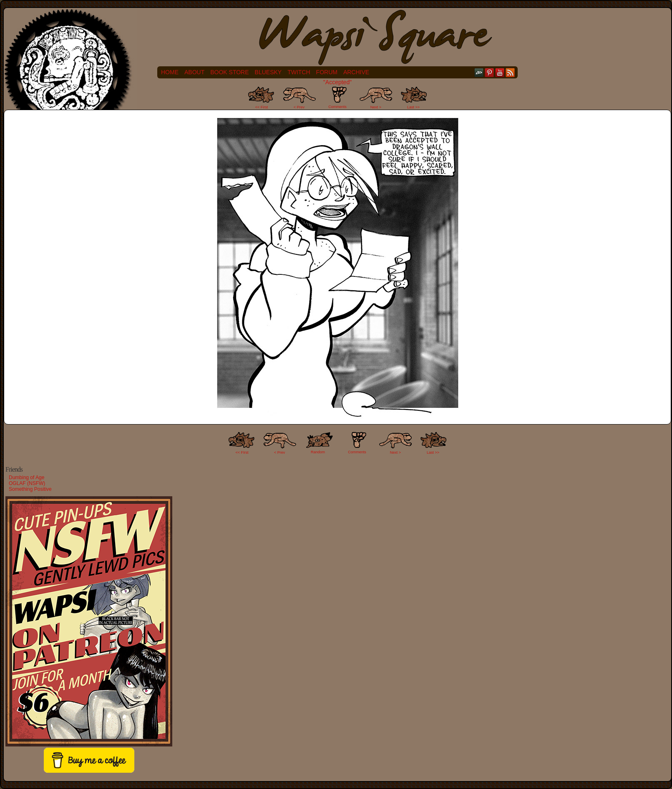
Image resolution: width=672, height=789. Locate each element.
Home (170, 72)
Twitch (299, 72)
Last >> (413, 107)
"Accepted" (337, 82)
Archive (356, 72)
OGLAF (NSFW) (27, 483)
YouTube (500, 72)
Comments (337, 98)
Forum (327, 72)
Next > (376, 107)
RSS (510, 72)
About (194, 72)
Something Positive (30, 489)
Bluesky (268, 72)
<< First (262, 107)
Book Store (229, 72)
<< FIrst (242, 452)
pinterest (490, 72)
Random (318, 452)
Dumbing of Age (26, 477)
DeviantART (479, 72)
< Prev (299, 107)
